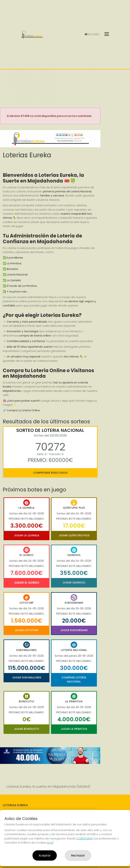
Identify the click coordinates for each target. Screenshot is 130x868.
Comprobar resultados (50, 473)
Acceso (92, 34)
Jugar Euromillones (27, 677)
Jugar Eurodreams (74, 630)
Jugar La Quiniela (27, 535)
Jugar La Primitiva (74, 729)
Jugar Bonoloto (27, 729)
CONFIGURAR (84, 839)
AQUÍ (50, 843)
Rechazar (78, 855)
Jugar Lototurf (27, 630)
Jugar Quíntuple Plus (74, 535)
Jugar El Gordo (27, 583)
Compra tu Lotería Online (23, 410)
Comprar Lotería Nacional (74, 680)
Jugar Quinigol (74, 583)
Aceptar (45, 855)
